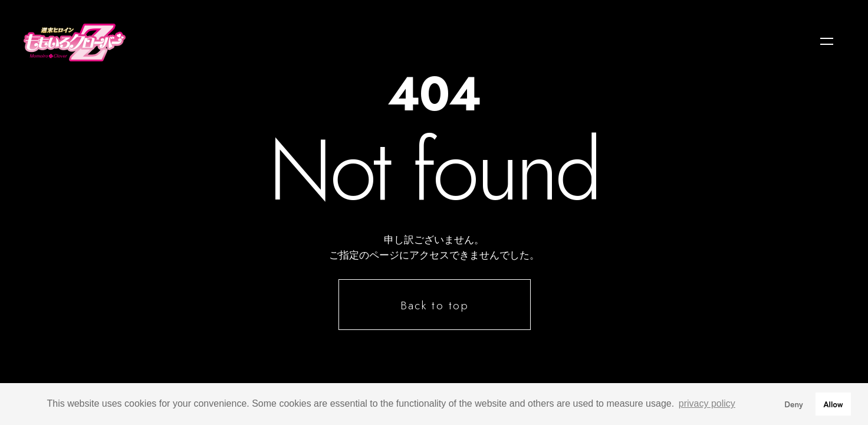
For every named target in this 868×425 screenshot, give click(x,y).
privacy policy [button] (707, 403)
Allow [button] (833, 403)
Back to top (435, 305)
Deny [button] (794, 403)
